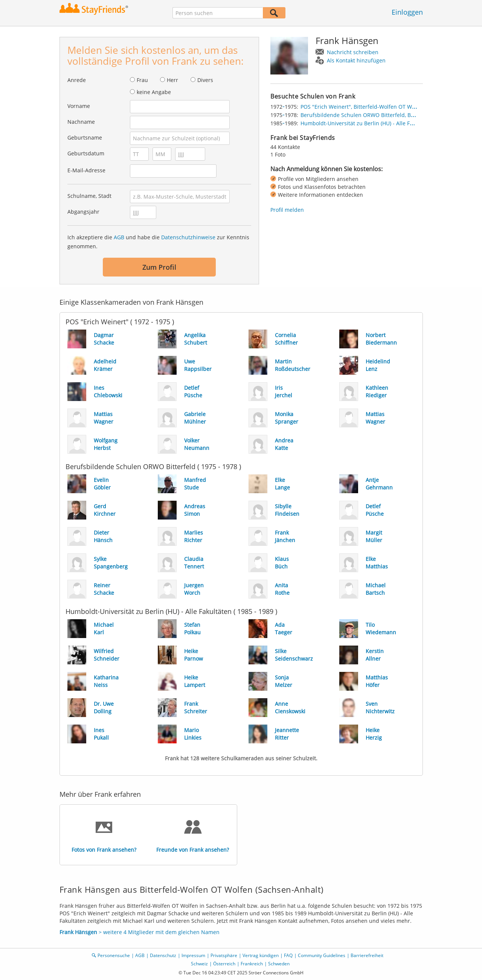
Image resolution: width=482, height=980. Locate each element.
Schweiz (199, 964)
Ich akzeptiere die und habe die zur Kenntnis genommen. (158, 242)
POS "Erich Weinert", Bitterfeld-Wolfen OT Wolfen (363, 107)
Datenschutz (163, 955)
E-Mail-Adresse (86, 170)
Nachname (81, 122)
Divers (205, 80)
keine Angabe (154, 92)
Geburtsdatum (86, 153)
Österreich (224, 964)
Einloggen (407, 12)
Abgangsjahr (83, 212)
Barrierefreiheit (367, 955)
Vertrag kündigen (261, 955)
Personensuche (114, 955)
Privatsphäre (224, 955)
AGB (119, 237)
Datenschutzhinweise (188, 237)
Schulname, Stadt (89, 196)
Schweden (279, 964)
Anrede (77, 80)
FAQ (288, 955)
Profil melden (287, 210)
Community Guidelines (322, 955)
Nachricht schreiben (353, 52)
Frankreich (252, 964)
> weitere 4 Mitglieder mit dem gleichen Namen (140, 932)
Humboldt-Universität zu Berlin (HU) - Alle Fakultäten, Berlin (376, 123)
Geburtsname (85, 138)
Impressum (193, 955)
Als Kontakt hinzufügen (356, 60)
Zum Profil (159, 267)
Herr (172, 80)
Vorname (79, 106)
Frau (142, 80)
